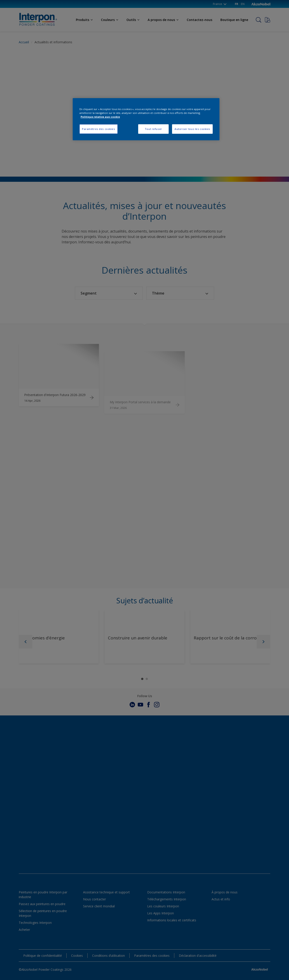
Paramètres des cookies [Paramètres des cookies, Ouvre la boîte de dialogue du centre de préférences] (99, 129)
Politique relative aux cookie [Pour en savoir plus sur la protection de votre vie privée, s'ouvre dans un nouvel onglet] (100, 117)
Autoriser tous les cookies (192, 129)
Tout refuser (153, 129)
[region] (146, 119)
